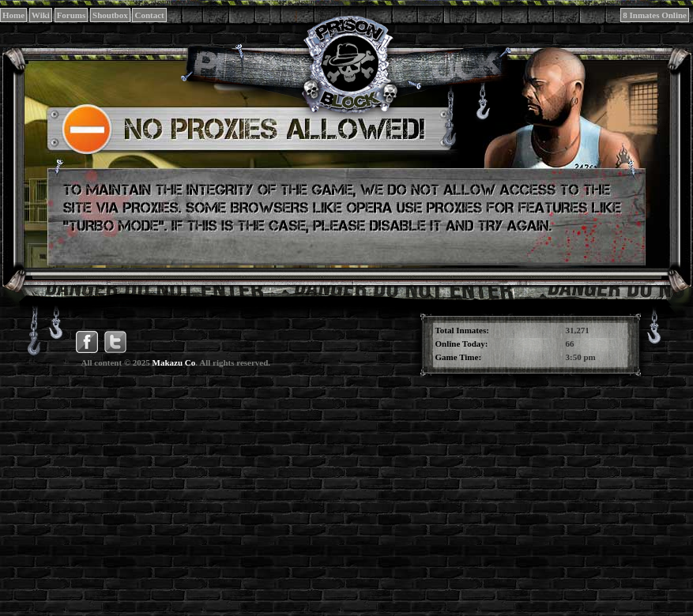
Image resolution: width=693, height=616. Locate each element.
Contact (149, 15)
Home (13, 15)
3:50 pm (581, 357)
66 (570, 344)
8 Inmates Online (655, 15)
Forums (72, 15)
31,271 (578, 330)
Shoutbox (110, 15)
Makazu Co (174, 362)
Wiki (41, 15)
